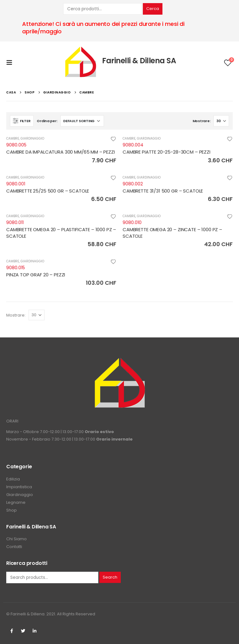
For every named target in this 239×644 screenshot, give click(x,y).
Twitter (23, 631)
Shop (12, 510)
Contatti (14, 547)
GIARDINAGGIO (32, 138)
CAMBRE (13, 138)
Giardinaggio (20, 495)
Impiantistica (19, 487)
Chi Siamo (16, 539)
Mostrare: (202, 121)
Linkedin (35, 631)
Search (110, 577)
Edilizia (13, 479)
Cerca (153, 9)
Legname (16, 502)
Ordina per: (47, 121)
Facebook (12, 631)
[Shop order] (82, 121)
